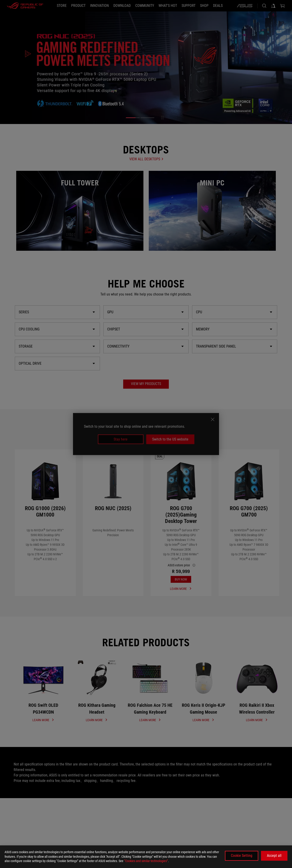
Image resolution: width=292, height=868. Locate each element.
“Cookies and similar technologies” (146, 861)
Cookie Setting (242, 856)
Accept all (274, 856)
